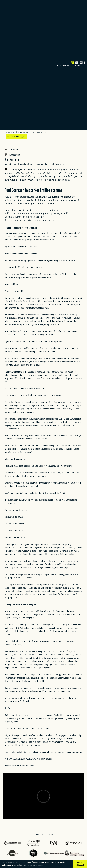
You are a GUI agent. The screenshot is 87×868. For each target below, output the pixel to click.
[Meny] (5, 64)
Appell (15, 132)
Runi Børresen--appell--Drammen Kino (33, 132)
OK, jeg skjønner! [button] (80, 864)
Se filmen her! (16, 137)
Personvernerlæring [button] (35, 865)
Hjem (8, 132)
